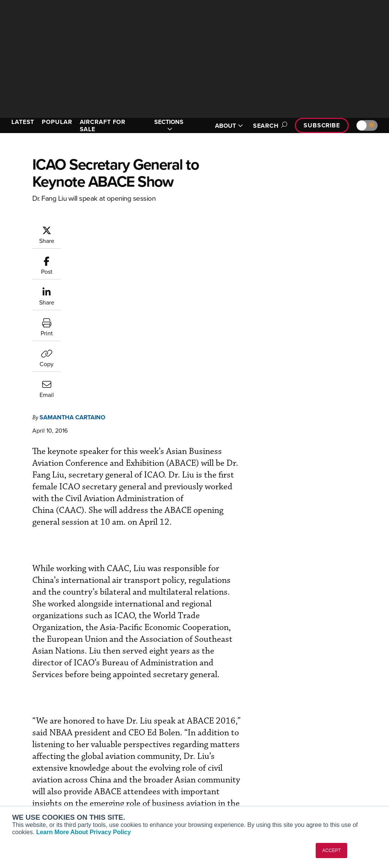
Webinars (218, 786)
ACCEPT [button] (331, 851)
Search (269, 126)
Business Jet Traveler (41, 782)
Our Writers (319, 755)
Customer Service (130, 755)
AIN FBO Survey (34, 745)
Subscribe (322, 125)
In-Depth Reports (227, 766)
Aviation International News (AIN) (44, 759)
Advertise (321, 786)
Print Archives (224, 745)
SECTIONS (169, 125)
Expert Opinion (225, 755)
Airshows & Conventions (236, 796)
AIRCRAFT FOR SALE (103, 125)
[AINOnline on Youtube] (21, 710)
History (313, 766)
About (312, 745)
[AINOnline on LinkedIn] (51, 710)
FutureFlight (25, 793)
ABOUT (229, 126)
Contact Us (318, 776)
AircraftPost (29, 772)
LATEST (23, 122)
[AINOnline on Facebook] (6, 710)
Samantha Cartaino (72, 263)
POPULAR (57, 122)
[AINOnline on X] (36, 710)
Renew (117, 766)
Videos (215, 776)
